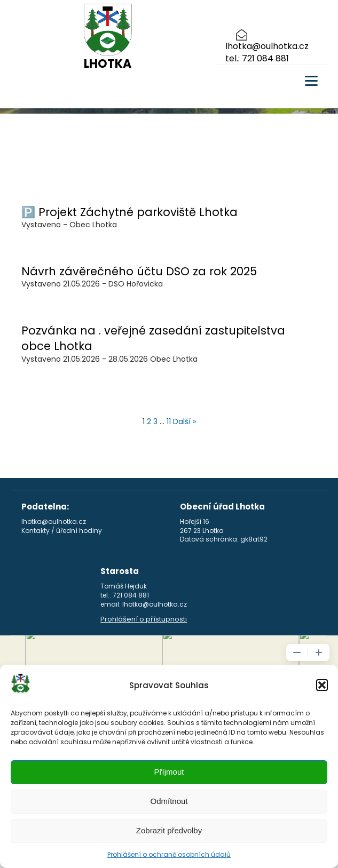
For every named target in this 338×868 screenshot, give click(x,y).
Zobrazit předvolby (169, 830)
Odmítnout (169, 801)
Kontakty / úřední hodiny (62, 531)
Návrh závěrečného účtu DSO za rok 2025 (139, 271)
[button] (322, 685)
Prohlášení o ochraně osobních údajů (169, 854)
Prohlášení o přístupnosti (144, 619)
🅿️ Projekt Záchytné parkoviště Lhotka (129, 212)
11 (169, 421)
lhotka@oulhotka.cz (267, 46)
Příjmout (169, 772)
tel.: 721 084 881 (257, 59)
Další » (184, 421)
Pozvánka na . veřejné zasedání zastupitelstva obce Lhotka (153, 338)
